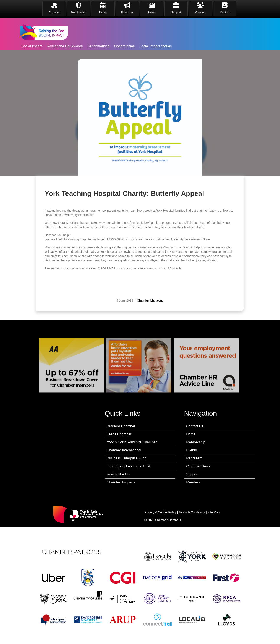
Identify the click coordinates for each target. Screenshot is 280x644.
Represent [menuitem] (194, 458)
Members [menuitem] (193, 482)
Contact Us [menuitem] (195, 426)
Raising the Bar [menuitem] (119, 474)
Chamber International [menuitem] (124, 450)
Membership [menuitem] (196, 442)
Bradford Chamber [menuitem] (121, 426)
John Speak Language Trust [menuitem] (129, 466)
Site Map (214, 512)
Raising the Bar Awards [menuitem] (65, 46)
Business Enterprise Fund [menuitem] (127, 458)
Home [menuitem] (191, 434)
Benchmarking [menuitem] (98, 46)
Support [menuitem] (192, 474)
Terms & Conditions (192, 512)
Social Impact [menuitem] (32, 46)
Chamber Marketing (150, 318)
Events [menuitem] (191, 450)
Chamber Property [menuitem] (121, 482)
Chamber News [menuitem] (198, 466)
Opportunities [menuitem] (124, 46)
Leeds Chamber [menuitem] (119, 434)
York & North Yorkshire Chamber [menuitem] (132, 442)
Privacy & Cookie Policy (160, 512)
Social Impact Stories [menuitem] (156, 46)
